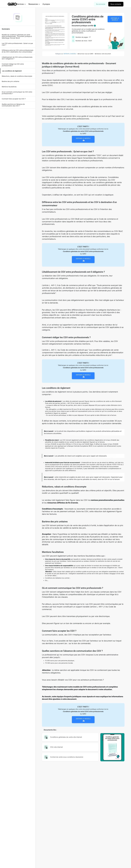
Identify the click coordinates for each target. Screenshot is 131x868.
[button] (24, 4)
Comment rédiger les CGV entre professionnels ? (13, 65)
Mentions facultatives (9, 87)
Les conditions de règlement (12, 71)
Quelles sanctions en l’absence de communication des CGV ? (13, 105)
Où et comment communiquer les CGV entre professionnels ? (17, 93)
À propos (49, 4)
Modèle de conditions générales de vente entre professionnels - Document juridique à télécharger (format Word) (17, 36)
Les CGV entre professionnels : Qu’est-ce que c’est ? (17, 44)
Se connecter (101, 4)
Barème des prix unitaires (10, 81)
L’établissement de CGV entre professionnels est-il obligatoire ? (17, 58)
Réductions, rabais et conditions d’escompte (17, 76)
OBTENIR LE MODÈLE (115, 19)
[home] (12, 4)
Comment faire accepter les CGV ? (14, 99)
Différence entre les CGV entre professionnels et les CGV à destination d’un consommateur (18, 51)
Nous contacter (116, 4)
